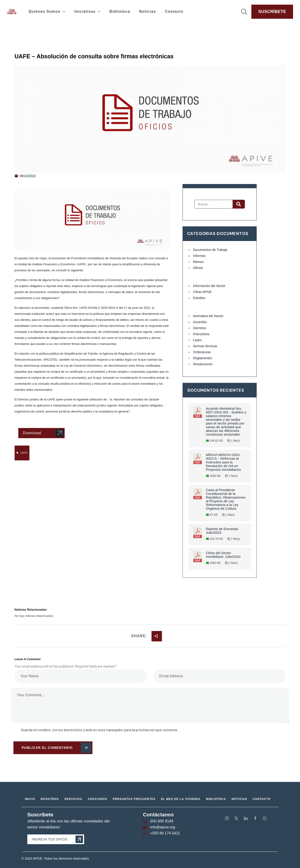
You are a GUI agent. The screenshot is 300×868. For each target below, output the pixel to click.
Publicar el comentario (56, 748)
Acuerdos (200, 322)
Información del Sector (209, 286)
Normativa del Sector (208, 316)
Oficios (198, 268)
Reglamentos (203, 358)
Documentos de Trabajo (210, 250)
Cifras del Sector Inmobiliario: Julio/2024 (223, 555)
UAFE (22, 453)
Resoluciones (203, 364)
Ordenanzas (202, 352)
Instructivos (201, 334)
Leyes (197, 340)
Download (32, 433)
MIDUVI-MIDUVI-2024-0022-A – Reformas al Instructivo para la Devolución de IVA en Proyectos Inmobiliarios (224, 462)
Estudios (199, 298)
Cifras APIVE (202, 292)
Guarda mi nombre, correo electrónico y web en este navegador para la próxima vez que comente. (99, 730)
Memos (198, 262)
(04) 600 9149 (162, 821)
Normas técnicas (205, 346)
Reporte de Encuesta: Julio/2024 (222, 531)
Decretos (199, 328)
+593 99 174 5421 (165, 833)
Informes (199, 256)
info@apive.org (163, 827)
